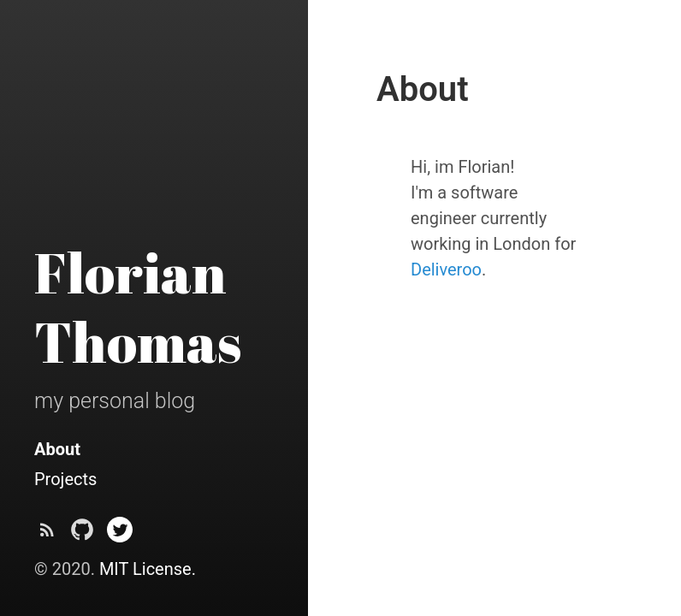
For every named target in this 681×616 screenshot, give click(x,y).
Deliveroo (446, 269)
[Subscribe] (47, 534)
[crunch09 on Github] (82, 534)
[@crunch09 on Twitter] (120, 534)
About (57, 449)
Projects (65, 479)
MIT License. (148, 569)
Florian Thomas (138, 307)
